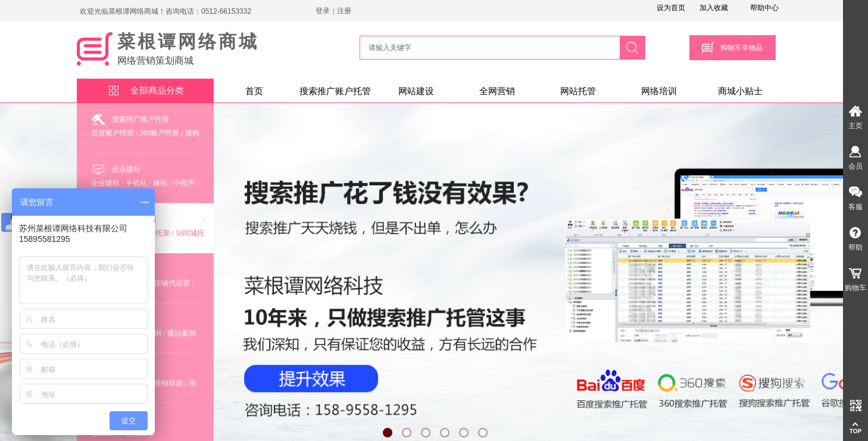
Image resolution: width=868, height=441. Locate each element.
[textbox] (488, 48)
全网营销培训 (161, 383)
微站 (160, 183)
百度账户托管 (113, 133)
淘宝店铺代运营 (165, 283)
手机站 (136, 183)
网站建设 (416, 91)
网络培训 (659, 91)
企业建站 (126, 169)
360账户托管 (160, 133)
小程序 (184, 183)
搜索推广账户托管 (335, 91)
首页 (254, 91)
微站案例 (182, 333)
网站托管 (578, 91)
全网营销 (497, 91)
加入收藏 (714, 8)
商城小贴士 (740, 91)
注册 (344, 11)
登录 (323, 11)
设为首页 (671, 8)
